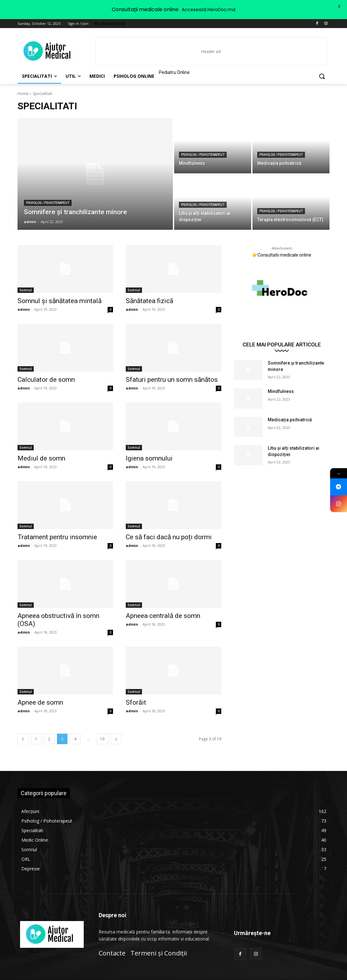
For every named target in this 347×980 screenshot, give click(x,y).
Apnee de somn (40, 702)
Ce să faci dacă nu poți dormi (169, 537)
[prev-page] (23, 739)
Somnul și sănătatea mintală (60, 301)
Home (23, 94)
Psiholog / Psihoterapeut (48, 203)
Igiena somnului (149, 458)
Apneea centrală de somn (163, 616)
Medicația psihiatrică (290, 420)
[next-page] (116, 739)
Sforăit (136, 702)
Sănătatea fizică (149, 301)
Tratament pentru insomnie (57, 537)
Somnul (26, 290)
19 (102, 739)
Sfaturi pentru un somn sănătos (172, 380)
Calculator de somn (46, 380)
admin (24, 309)
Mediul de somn (41, 458)
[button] (322, 76)
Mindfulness (281, 391)
